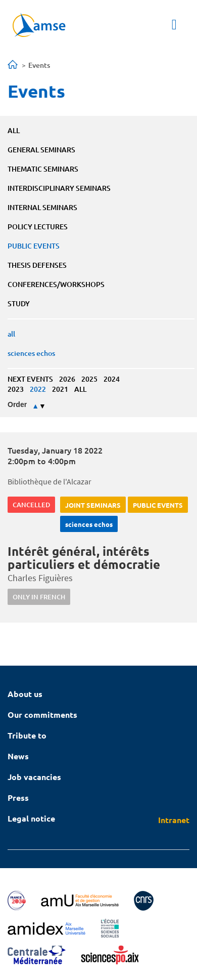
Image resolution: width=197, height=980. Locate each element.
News (18, 756)
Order (17, 404)
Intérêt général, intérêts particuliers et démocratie (84, 558)
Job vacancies (34, 777)
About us (25, 694)
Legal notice (31, 818)
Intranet (174, 820)
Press (18, 798)
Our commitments (42, 714)
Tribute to (27, 735)
